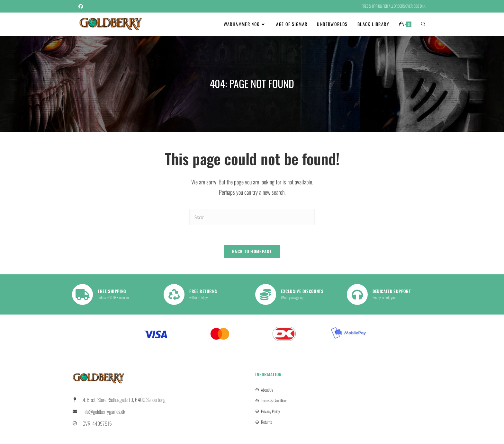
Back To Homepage (252, 251)
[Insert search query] (252, 217)
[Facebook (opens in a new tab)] (82, 6)
